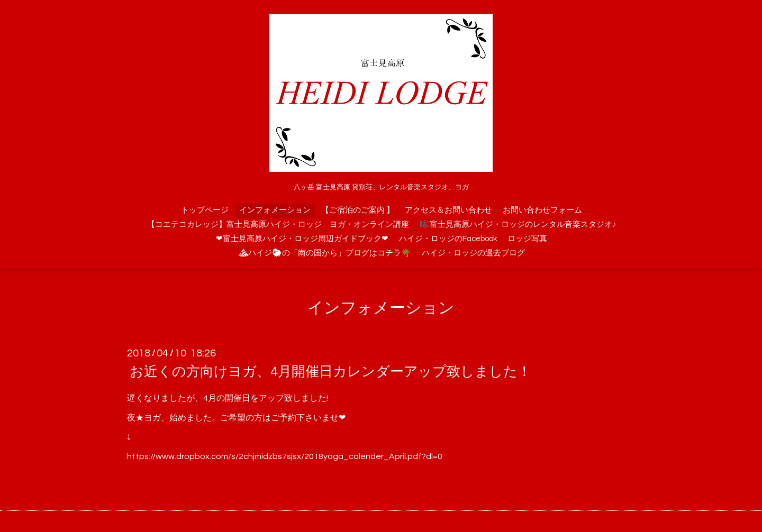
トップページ (205, 210)
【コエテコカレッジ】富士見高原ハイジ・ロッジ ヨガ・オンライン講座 (278, 224)
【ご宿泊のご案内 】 (358, 210)
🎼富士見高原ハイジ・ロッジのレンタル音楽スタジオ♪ (518, 224)
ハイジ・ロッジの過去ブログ (473, 253)
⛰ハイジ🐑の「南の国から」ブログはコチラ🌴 (325, 253)
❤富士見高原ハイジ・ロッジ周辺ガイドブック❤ (302, 239)
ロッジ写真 (527, 239)
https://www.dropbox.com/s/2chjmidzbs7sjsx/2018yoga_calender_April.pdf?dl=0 (285, 456)
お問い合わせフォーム (542, 210)
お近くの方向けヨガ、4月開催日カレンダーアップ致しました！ (330, 372)
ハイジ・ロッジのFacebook (448, 239)
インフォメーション (275, 210)
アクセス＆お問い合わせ (448, 210)
